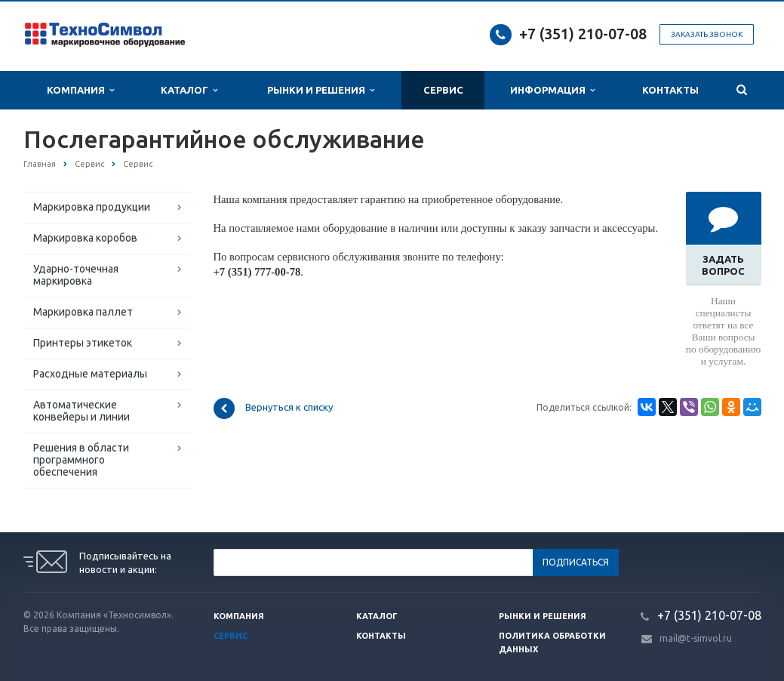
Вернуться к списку (273, 408)
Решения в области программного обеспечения (81, 460)
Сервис (443, 90)
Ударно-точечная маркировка (76, 275)
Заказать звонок (707, 34)
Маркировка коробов (85, 238)
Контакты (670, 90)
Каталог (189, 90)
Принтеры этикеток (83, 343)
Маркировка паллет (83, 312)
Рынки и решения (543, 616)
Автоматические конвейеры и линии (81, 411)
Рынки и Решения (321, 90)
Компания (80, 90)
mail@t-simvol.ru (696, 638)
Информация (552, 90)
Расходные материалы (90, 374)
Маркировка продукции (92, 207)
